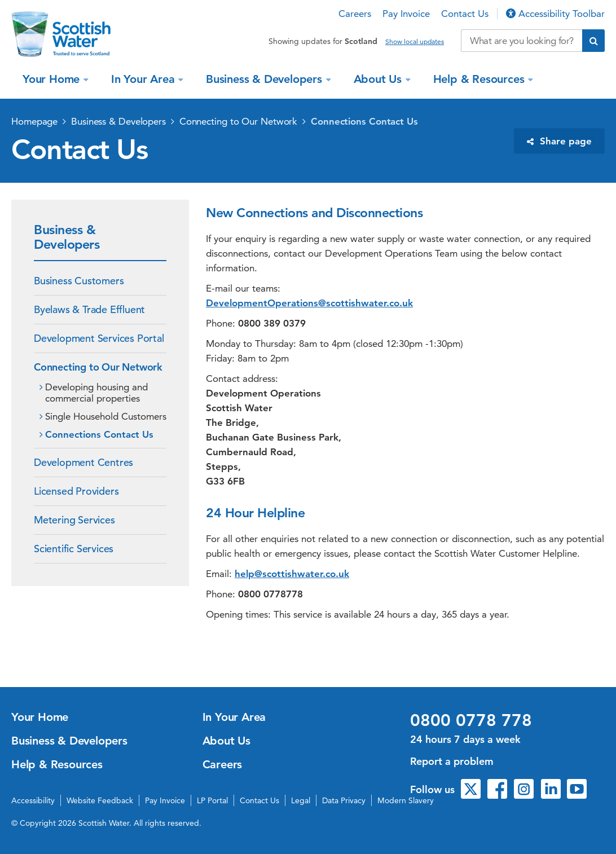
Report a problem (452, 761)
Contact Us (465, 14)
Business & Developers (266, 79)
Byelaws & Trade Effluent (89, 309)
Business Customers (79, 281)
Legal (301, 800)
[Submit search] (593, 41)
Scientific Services (74, 549)
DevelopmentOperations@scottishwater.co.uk (309, 303)
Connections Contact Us (364, 121)
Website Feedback (100, 800)
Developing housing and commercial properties (96, 393)
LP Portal (212, 800)
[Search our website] (522, 41)
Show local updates (415, 42)
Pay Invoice (406, 14)
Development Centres (83, 462)
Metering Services (74, 520)
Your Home (53, 79)
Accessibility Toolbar (555, 14)
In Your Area (144, 79)
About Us (379, 79)
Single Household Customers (106, 416)
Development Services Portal (99, 338)
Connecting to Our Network (239, 121)
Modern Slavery (406, 800)
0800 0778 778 (471, 720)
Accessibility (33, 800)
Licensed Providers (76, 491)
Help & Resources (481, 79)
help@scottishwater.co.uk (292, 574)
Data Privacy (344, 800)
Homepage (34, 121)
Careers (355, 14)
